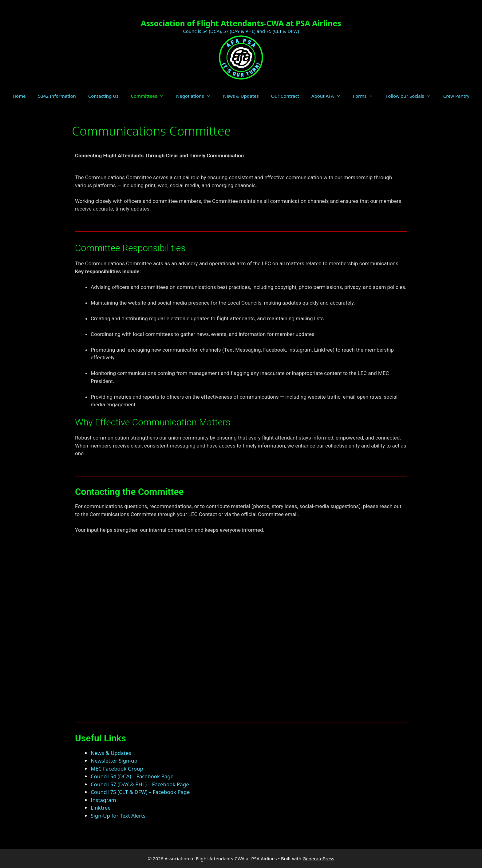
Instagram (103, 800)
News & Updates (241, 96)
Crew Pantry (456, 96)
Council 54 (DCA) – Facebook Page (132, 776)
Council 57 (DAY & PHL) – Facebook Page (140, 784)
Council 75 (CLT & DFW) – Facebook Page (140, 792)
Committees (150, 96)
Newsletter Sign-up (114, 761)
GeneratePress (318, 858)
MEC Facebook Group (117, 769)
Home (19, 96)
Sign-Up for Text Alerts (118, 816)
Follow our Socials (411, 96)
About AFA (329, 96)
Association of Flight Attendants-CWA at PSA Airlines (241, 23)
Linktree (101, 808)
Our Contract (285, 96)
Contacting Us (103, 96)
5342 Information (57, 96)
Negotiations (197, 96)
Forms (366, 96)
